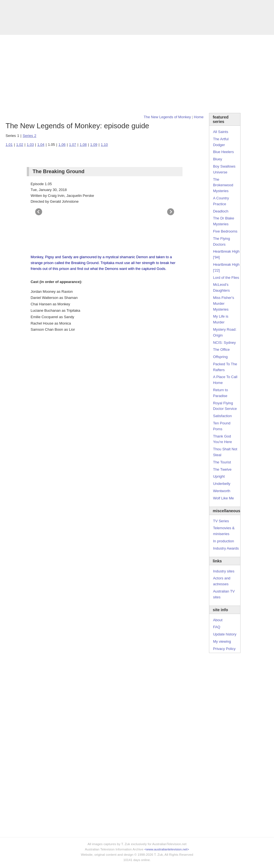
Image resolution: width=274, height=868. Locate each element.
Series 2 (29, 136)
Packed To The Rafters (225, 367)
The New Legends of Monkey (167, 117)
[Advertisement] (137, 74)
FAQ (217, 627)
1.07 (73, 145)
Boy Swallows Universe (224, 169)
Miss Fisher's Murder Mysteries (223, 304)
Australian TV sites (224, 594)
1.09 (94, 145)
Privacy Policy (224, 649)
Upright (219, 476)
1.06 (62, 145)
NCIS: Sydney (224, 343)
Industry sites (224, 571)
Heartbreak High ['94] (226, 254)
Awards (81, 30)
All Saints (220, 132)
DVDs (152, 30)
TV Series (60, 30)
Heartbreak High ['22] (226, 267)
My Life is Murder (221, 319)
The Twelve (222, 469)
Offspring (220, 357)
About (218, 620)
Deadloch (221, 211)
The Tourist (222, 462)
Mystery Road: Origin (225, 332)
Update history (225, 634)
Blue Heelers (223, 152)
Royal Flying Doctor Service (225, 406)
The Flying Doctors (221, 241)
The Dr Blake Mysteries (223, 221)
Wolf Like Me (223, 498)
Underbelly (222, 484)
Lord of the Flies (226, 278)
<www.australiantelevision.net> (167, 849)
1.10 (104, 145)
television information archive (137, 13)
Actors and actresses (222, 581)
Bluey (217, 159)
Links (98, 30)
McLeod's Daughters (221, 287)
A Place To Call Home (225, 380)
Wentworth (222, 491)
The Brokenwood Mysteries (223, 185)
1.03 (30, 145)
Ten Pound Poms (222, 426)
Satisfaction (222, 416)
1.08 (83, 145)
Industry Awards (226, 548)
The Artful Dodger (221, 142)
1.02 (20, 145)
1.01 (9, 145)
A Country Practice (221, 201)
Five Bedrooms (225, 231)
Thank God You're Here (222, 439)
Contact (135, 30)
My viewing (222, 641)
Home (199, 117)
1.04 (41, 145)
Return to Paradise (220, 393)
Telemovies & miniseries (224, 531)
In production (223, 541)
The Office (221, 350)
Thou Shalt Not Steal (225, 452)
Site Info (115, 30)
